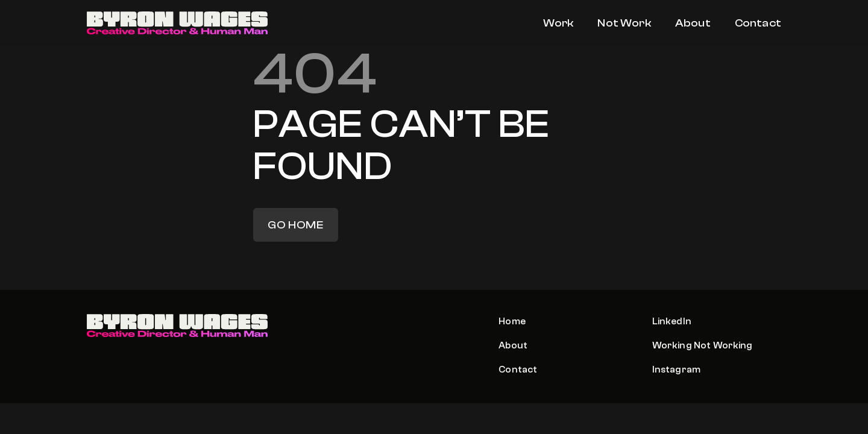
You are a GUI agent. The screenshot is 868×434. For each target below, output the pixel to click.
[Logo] (177, 23)
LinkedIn (672, 321)
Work (558, 23)
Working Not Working (703, 345)
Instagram (676, 370)
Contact (758, 23)
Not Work (624, 23)
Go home (296, 225)
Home (512, 321)
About (693, 23)
